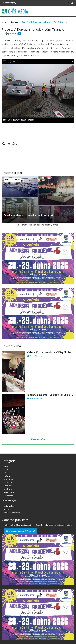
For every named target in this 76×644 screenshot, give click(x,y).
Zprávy (15, 22)
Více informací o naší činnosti (20, 531)
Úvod (5, 22)
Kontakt (7, 509)
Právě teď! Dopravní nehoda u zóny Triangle (44, 22)
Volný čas (8, 486)
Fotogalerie (9, 496)
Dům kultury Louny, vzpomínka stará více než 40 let (30, 215)
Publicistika (8, 483)
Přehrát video (35, 356)
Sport (6, 473)
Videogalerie (9, 492)
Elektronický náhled (12, 513)
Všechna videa (38, 439)
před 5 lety (13, 34)
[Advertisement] (38, 130)
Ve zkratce (8, 489)
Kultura (17, 180)
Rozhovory (8, 479)
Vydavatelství (9, 506)
